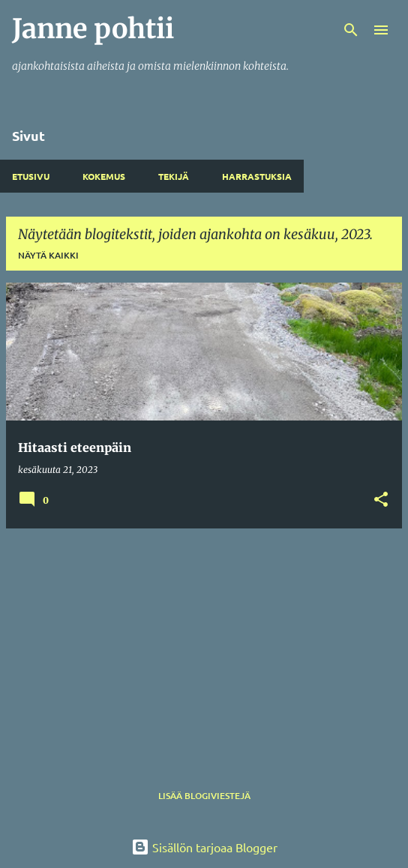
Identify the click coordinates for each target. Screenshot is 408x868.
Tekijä (174, 176)
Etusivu (31, 176)
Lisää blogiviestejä (204, 796)
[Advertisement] (204, 645)
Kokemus (104, 176)
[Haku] (351, 30)
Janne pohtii (93, 29)
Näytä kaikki (48, 255)
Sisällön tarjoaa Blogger (204, 847)
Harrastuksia (257, 176)
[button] (381, 500)
